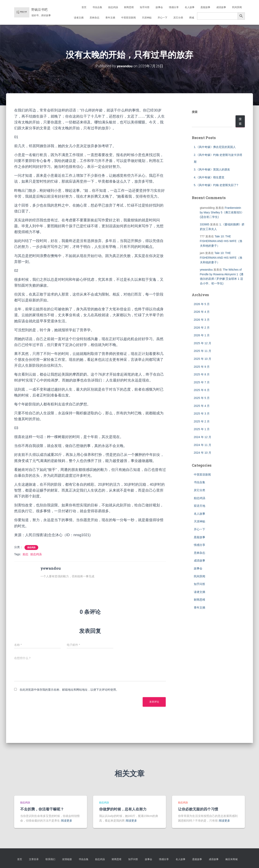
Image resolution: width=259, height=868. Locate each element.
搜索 (195, 112)
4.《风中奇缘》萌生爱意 (209, 177)
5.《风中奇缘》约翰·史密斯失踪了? (216, 185)
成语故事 (221, 7)
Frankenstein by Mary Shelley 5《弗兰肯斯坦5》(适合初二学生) (222, 212)
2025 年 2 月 (202, 421)
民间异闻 (237, 7)
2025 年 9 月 (202, 366)
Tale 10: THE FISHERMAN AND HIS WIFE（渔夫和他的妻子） (221, 241)
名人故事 (190, 7)
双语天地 (200, 506)
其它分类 (178, 18)
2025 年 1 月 (202, 429)
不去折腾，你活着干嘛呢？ (42, 809)
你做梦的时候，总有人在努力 (123, 809)
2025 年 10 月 (203, 359)
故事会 (159, 7)
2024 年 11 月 (203, 445)
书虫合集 (97, 7)
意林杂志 (94, 18)
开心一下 (162, 18)
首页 (84, 7)
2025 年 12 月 (203, 343)
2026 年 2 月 (202, 327)
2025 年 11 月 (203, 351)
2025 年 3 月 (202, 414)
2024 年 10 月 (203, 453)
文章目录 (34, 859)
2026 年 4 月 (202, 312)
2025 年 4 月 (202, 406)
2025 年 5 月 (202, 398)
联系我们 (50, 859)
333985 (205, 224)
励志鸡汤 (113, 7)
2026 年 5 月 (202, 304)
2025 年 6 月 (202, 390)
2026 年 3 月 (202, 320)
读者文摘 (79, 18)
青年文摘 (110, 18)
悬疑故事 (205, 7)
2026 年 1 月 (202, 335)
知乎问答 (145, 7)
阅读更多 (67, 821)
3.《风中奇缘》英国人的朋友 (212, 169)
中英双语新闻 (128, 18)
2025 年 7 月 (202, 382)
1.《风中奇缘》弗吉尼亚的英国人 (215, 147)
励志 (25, 554)
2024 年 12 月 (203, 437)
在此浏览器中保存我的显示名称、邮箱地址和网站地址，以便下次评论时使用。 (69, 690)
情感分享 (174, 7)
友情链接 (67, 859)
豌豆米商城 (231, 859)
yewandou (206, 270)
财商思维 (129, 7)
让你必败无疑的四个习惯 (198, 809)
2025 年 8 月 (202, 374)
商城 (192, 18)
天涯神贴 (147, 18)
